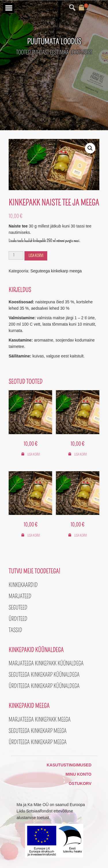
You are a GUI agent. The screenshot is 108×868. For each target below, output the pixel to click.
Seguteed (18, 608)
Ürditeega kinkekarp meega (38, 742)
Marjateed (20, 596)
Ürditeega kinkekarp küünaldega (44, 686)
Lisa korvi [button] (34, 454)
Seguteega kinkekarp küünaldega (44, 675)
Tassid (15, 630)
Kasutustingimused (69, 765)
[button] (90, 148)
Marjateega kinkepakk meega (40, 720)
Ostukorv (80, 783)
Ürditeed (18, 619)
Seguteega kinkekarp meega (56, 271)
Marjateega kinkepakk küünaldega (46, 663)
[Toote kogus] (16, 255)
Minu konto (79, 774)
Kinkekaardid (23, 585)
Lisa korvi (36, 256)
